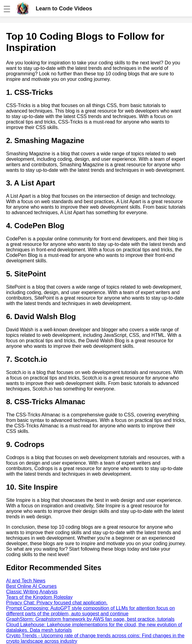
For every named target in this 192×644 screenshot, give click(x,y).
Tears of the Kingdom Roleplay (39, 597)
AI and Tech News (26, 581)
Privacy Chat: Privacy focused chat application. (57, 603)
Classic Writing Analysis (32, 592)
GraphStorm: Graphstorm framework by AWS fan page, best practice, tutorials (90, 619)
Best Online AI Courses (31, 586)
